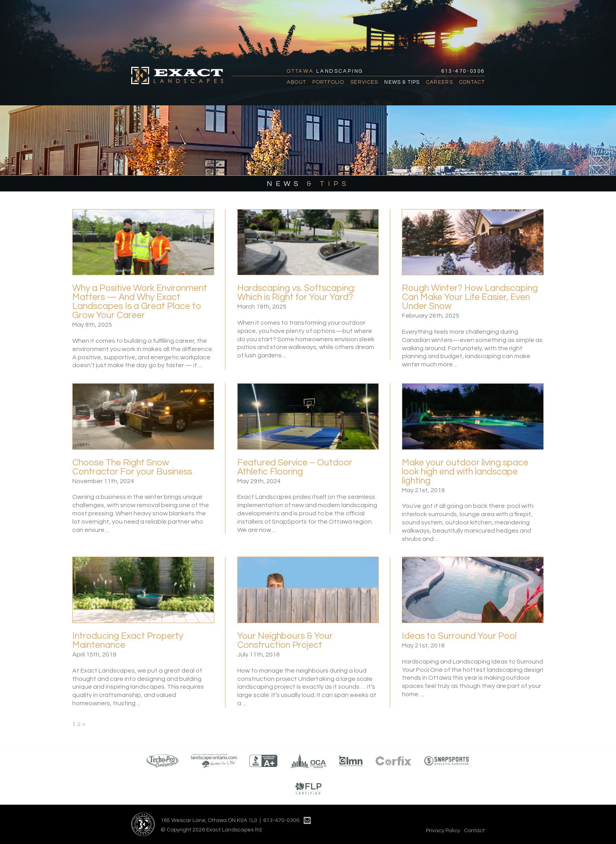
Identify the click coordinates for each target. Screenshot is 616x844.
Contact (472, 82)
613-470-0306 (463, 71)
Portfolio (328, 82)
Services (364, 82)
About (297, 82)
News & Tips (402, 82)
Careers (440, 82)
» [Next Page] (84, 724)
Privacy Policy (443, 831)
